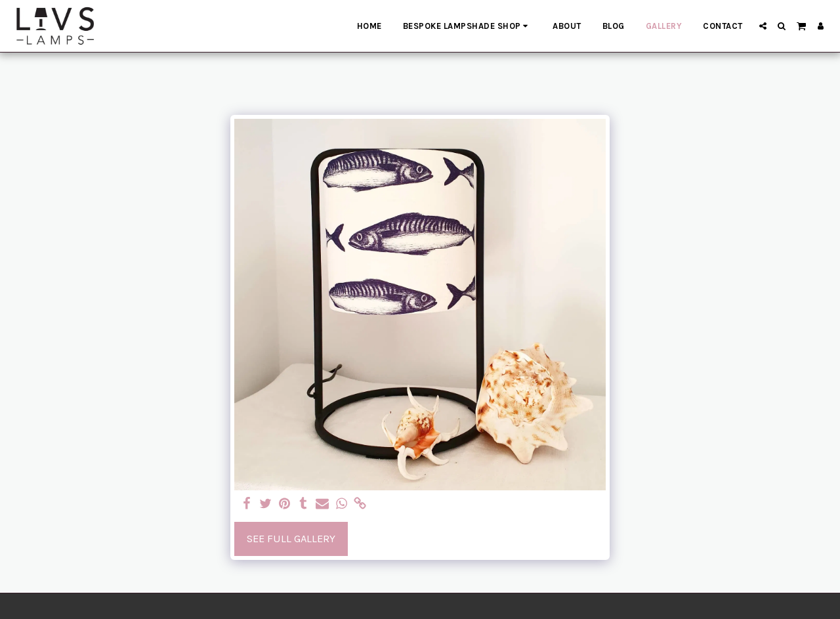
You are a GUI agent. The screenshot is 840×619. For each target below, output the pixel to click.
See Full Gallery (291, 539)
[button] (763, 26)
